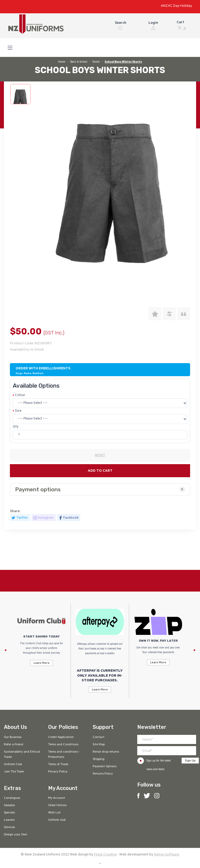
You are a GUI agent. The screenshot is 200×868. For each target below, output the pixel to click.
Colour (20, 395)
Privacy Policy (58, 772)
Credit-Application (61, 737)
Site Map (99, 745)
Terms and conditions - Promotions (64, 755)
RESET (100, 456)
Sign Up (190, 761)
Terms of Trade (58, 765)
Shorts (96, 62)
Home (62, 62)
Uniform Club (13, 765)
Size (18, 411)
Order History (57, 806)
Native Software (167, 855)
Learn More (42, 663)
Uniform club (57, 820)
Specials (9, 813)
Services (9, 828)
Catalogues (12, 798)
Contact (99, 737)
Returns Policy (103, 774)
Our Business (13, 737)
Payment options (38, 489)
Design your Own (16, 835)
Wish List (54, 813)
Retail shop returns (106, 752)
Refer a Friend (14, 745)
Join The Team (14, 772)
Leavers (9, 820)
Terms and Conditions (63, 745)
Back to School (79, 62)
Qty (16, 427)
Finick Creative (105, 855)
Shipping (99, 759)
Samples (9, 806)
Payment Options (105, 767)
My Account (57, 798)
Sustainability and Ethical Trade (22, 755)
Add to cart (100, 471)
